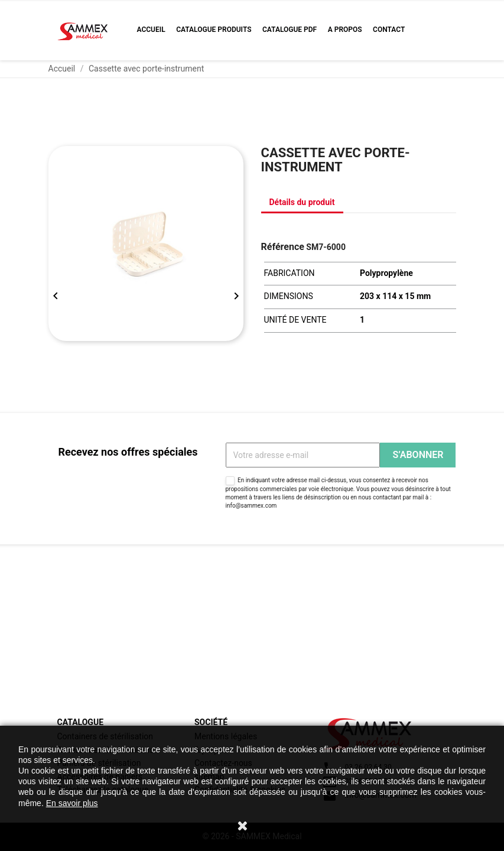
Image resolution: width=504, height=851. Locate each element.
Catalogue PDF (290, 30)
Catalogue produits (214, 30)
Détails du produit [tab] (302, 202)
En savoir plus (72, 803)
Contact (389, 30)
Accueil (151, 30)
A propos (345, 30)
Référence (283, 247)
